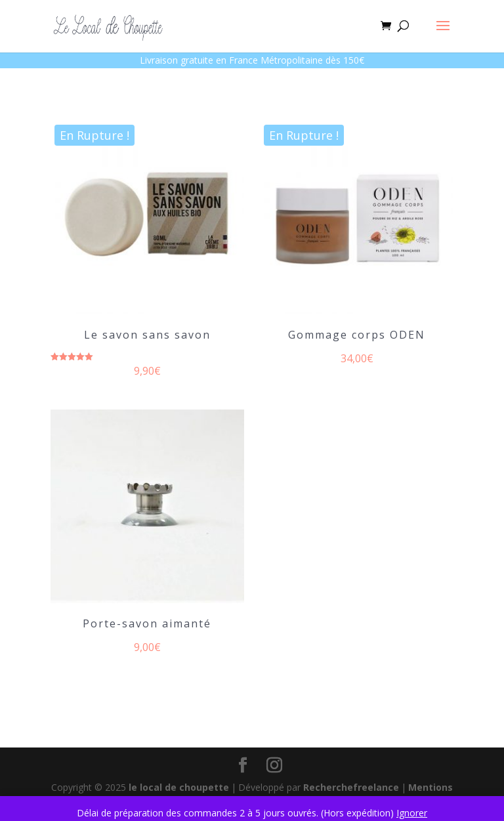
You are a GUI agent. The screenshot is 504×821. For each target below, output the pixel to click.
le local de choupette (179, 787)
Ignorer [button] (412, 813)
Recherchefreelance (351, 787)
